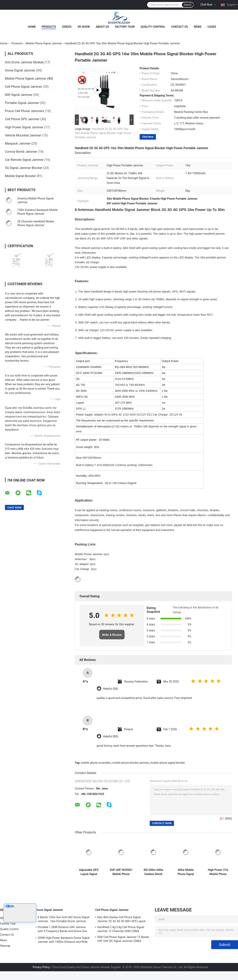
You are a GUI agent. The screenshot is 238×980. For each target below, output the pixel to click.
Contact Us (179, 27)
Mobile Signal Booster (20, 176)
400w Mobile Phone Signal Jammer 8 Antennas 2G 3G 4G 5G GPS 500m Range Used (186, 872)
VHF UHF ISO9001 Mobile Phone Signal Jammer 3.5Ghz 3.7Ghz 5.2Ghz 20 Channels (121, 872)
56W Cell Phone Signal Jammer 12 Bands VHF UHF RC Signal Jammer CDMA (123, 939)
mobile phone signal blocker (168, 763)
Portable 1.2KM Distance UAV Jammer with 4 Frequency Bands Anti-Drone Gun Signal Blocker (62, 930)
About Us (102, 27)
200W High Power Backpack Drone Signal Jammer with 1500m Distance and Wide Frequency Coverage (64, 940)
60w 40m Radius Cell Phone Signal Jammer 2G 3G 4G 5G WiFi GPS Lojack (121, 919)
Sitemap (5, 946)
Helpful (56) (110, 689)
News (198, 27)
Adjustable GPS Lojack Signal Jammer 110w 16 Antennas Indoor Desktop (89, 872)
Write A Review (112, 635)
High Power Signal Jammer (24, 127)
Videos (67, 27)
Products (49, 27)
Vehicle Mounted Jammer (23, 135)
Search (188, 5)
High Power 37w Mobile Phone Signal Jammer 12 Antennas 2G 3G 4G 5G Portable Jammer (218, 872)
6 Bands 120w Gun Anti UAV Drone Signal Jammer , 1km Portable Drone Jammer (64, 919)
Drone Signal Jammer (20, 70)
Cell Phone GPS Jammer (22, 119)
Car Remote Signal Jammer (24, 160)
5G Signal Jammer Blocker (24, 168)
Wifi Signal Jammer (19, 95)
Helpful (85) (110, 736)
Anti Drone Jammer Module (24, 62)
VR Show (84, 27)
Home (32, 27)
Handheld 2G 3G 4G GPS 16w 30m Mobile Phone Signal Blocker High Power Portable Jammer (103, 133)
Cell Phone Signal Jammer (24, 87)
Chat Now (206, 5)
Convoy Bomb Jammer (21, 152)
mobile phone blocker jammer (131, 763)
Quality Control (153, 27)
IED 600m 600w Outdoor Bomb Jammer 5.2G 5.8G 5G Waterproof (153, 872)
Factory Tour (125, 27)
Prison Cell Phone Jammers (24, 111)
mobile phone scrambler (96, 763)
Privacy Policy (41, 967)
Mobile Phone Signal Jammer (44, 43)
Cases (212, 27)
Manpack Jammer (18, 143)
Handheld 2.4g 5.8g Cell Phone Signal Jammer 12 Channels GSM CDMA (121, 929)
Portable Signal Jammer (22, 103)
